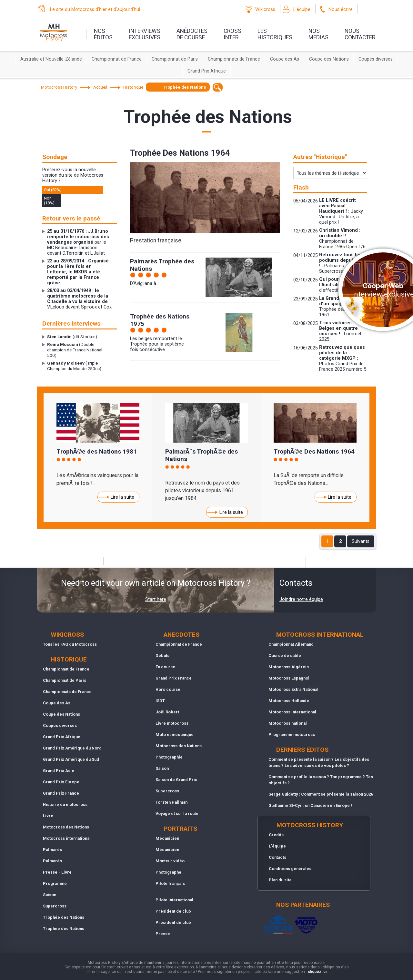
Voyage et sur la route (177, 813)
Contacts (277, 857)
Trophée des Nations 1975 (160, 320)
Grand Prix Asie (59, 771)
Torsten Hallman (171, 802)
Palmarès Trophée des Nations (162, 265)
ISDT (160, 701)
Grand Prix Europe (61, 782)
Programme (55, 883)
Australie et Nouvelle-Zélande (51, 59)
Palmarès (52, 850)
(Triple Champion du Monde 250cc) (74, 366)
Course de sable (285, 656)
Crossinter (232, 34)
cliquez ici (317, 972)
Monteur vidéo (170, 861)
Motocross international (67, 838)
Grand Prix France (61, 793)
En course (165, 667)
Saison (50, 895)
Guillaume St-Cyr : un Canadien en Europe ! (310, 805)
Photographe (168, 872)
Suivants (361, 541)
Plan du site (280, 880)
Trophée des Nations (64, 917)
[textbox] (218, 87)
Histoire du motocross (65, 804)
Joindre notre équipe (301, 599)
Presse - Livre (57, 872)
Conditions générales (290, 869)
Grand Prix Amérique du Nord (72, 748)
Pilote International (174, 900)
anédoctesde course (192, 34)
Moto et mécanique (175, 735)
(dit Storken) (72, 337)
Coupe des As (285, 59)
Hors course (168, 689)
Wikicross (265, 10)
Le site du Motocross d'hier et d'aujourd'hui (95, 10)
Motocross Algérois (289, 667)
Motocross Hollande (289, 701)
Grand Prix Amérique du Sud (71, 759)
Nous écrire (341, 10)
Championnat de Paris (175, 59)
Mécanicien (167, 838)
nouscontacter (360, 34)
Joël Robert (167, 712)
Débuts (162, 656)
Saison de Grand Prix (176, 780)
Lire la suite (122, 497)
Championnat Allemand (291, 644)
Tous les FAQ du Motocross (70, 644)
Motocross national (288, 723)
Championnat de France (117, 59)
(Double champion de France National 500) (75, 350)
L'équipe (302, 10)
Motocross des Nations (66, 827)
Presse (163, 934)
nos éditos (103, 34)
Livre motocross (172, 723)
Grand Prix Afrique (207, 71)
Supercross (55, 906)
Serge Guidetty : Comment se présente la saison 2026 (321, 794)
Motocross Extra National (293, 689)
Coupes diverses (376, 59)
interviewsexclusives (145, 34)
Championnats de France (234, 59)
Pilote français (170, 883)
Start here (156, 599)
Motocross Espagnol (289, 678)
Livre (48, 816)
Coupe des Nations (329, 59)
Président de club (173, 911)
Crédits (276, 835)
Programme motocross (292, 735)
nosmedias (318, 34)
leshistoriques (275, 34)
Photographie (169, 757)
